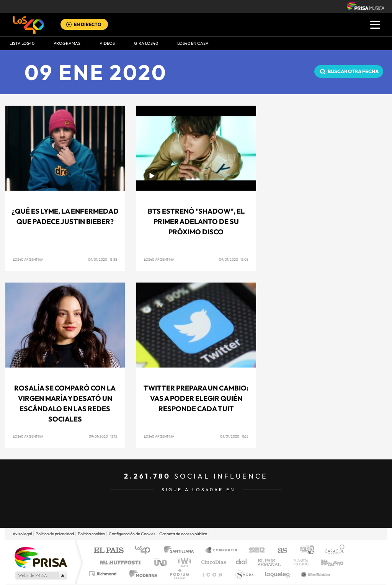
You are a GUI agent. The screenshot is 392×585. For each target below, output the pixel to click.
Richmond (104, 574)
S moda (244, 574)
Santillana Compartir (222, 551)
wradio (183, 562)
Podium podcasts (179, 574)
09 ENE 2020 (96, 72)
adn (304, 551)
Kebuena (325, 562)
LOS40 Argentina (28, 259)
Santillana (181, 551)
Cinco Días (212, 562)
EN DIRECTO (88, 24)
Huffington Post (119, 562)
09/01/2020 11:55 (234, 436)
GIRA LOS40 (146, 43)
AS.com (279, 551)
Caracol (332, 551)
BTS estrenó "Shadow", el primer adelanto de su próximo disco (196, 221)
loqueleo (278, 574)
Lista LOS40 (22, 43)
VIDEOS (107, 43)
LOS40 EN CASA (193, 43)
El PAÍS (109, 551)
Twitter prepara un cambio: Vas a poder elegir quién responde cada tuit (196, 398)
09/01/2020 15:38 (103, 259)
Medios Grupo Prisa (40, 575)
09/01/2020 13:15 (103, 436)
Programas (67, 43)
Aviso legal (22, 534)
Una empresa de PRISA (41, 557)
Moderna (141, 574)
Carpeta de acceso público (183, 534)
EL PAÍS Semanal (270, 562)
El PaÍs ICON (212, 574)
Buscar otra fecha (353, 71)
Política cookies (91, 534)
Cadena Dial (242, 562)
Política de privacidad (55, 534)
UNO (161, 562)
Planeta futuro (298, 562)
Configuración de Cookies (132, 534)
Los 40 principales (145, 551)
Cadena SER (255, 551)
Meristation (315, 574)
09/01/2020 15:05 (234, 259)
